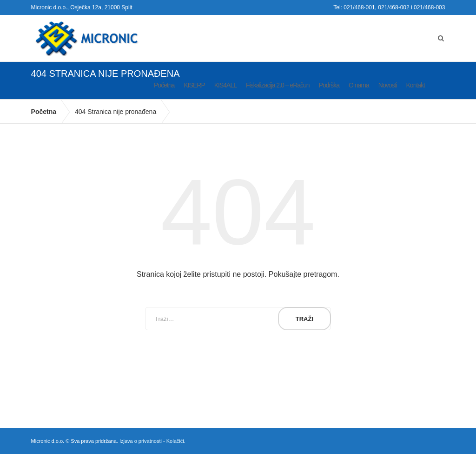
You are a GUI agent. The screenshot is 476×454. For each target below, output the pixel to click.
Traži (304, 319)
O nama (359, 85)
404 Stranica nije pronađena (116, 112)
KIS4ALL (225, 85)
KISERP (194, 85)
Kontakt (416, 85)
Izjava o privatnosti (141, 441)
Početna (164, 85)
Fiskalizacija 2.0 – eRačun (278, 85)
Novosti (388, 85)
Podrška (329, 85)
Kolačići (175, 441)
